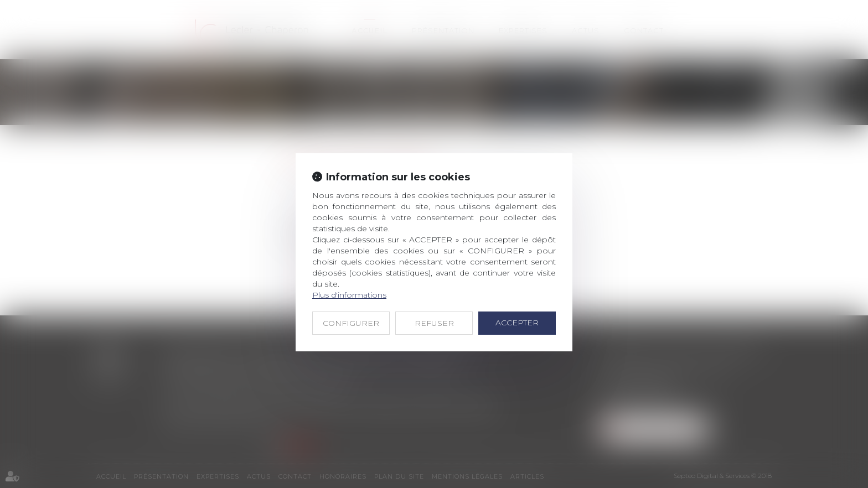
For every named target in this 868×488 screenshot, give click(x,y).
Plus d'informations (349, 295)
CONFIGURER (351, 323)
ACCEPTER (517, 323)
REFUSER (434, 323)
